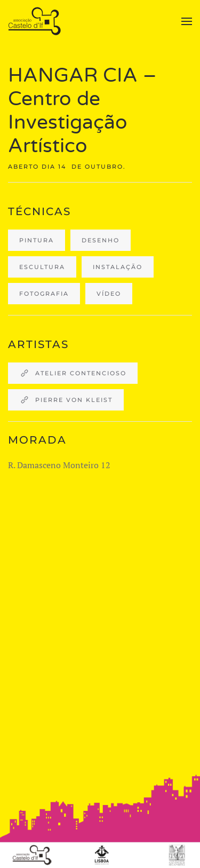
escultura (42, 267)
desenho (101, 240)
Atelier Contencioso (73, 373)
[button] (187, 21)
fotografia (44, 294)
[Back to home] (36, 21)
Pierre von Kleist (66, 400)
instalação (118, 267)
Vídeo (109, 294)
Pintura (37, 240)
